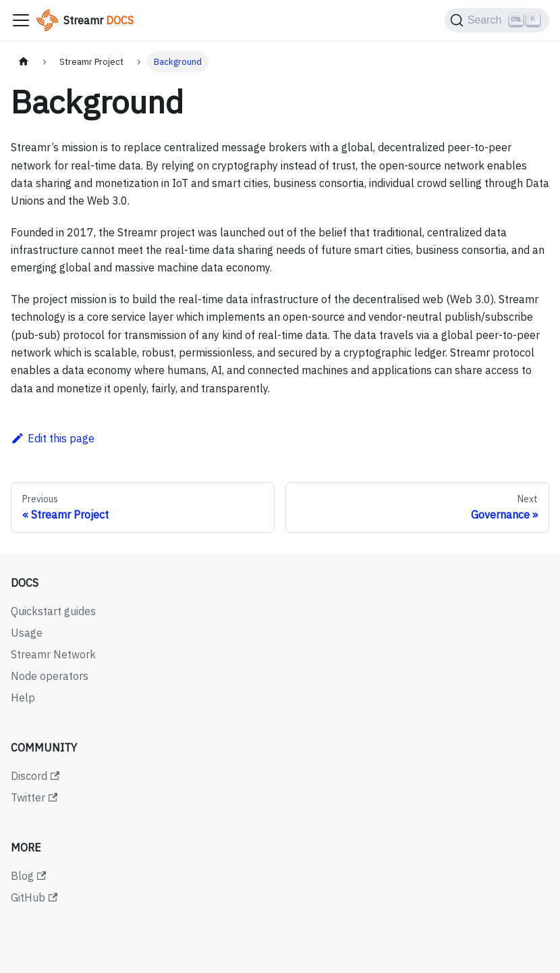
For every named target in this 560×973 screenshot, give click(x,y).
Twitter (34, 797)
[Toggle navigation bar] (21, 20)
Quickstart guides (53, 611)
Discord (35, 776)
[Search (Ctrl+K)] (497, 20)
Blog (28, 876)
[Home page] (24, 62)
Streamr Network (53, 654)
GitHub (34, 897)
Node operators (50, 676)
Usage (27, 633)
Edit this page (53, 438)
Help (23, 698)
